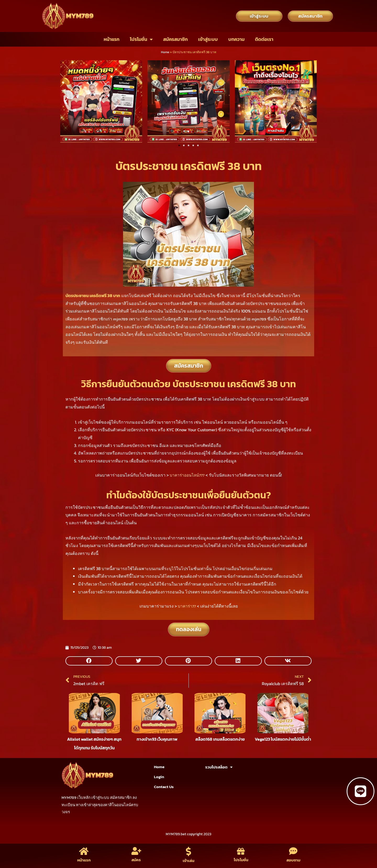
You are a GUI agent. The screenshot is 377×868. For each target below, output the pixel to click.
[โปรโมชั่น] (241, 850)
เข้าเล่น (189, 861)
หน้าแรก (112, 39)
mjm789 (121, 319)
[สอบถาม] (293, 851)
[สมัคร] (136, 851)
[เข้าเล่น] (189, 851)
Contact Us (164, 787)
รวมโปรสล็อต (219, 767)
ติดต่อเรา (264, 39)
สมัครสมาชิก (175, 39)
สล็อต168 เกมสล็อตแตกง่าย (220, 742)
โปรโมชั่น (141, 39)
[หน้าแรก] (84, 850)
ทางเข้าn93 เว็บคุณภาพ (157, 742)
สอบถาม (293, 860)
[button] (66, 101)
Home (165, 52)
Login (159, 777)
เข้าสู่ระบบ (208, 39)
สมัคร (136, 860)
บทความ (236, 39)
